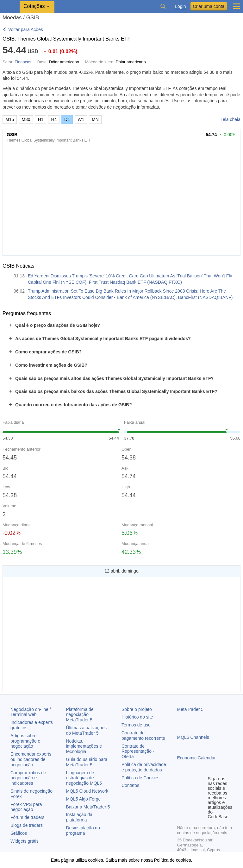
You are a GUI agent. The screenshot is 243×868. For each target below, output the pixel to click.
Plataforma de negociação (80, 715)
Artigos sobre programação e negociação (25, 741)
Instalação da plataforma (79, 817)
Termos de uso (136, 725)
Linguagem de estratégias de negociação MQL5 (84, 778)
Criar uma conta (209, 6)
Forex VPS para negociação (26, 807)
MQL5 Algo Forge (84, 799)
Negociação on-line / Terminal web (31, 712)
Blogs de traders (27, 825)
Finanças (23, 62)
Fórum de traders (27, 817)
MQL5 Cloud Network (87, 791)
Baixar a (88, 807)
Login (180, 6)
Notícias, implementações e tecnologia (84, 746)
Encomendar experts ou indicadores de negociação (31, 759)
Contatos (130, 785)
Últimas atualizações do (86, 730)
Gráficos (19, 833)
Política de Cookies (140, 778)
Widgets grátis (25, 841)
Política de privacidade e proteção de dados (144, 767)
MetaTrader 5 (190, 709)
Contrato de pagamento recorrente (143, 735)
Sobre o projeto (137, 709)
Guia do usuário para (87, 762)
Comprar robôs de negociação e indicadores (28, 778)
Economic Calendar (196, 758)
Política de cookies (173, 860)
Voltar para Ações (26, 29)
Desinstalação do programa (83, 830)
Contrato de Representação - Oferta (138, 751)
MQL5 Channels (193, 737)
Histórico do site (137, 717)
